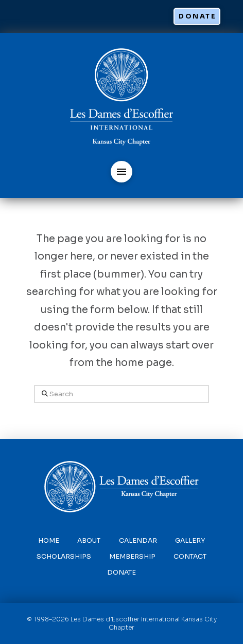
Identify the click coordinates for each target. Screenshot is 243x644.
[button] (121, 171)
